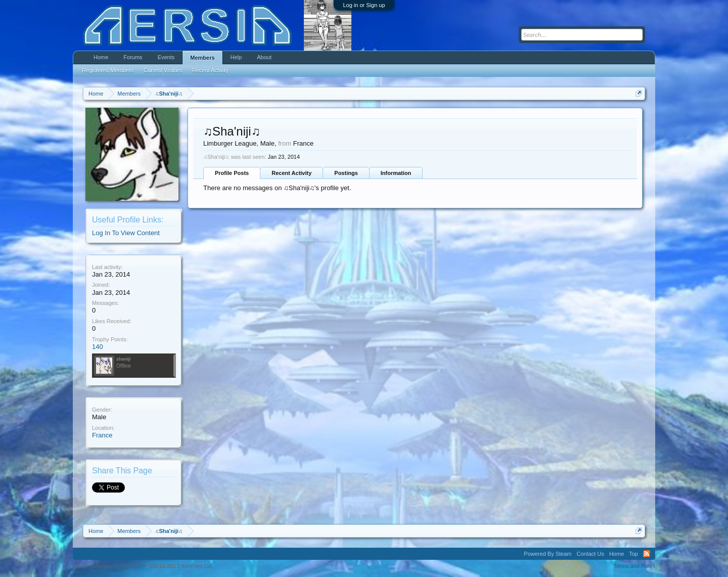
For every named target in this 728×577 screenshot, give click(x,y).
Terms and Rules (634, 566)
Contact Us (590, 554)
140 (98, 347)
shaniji (124, 359)
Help (236, 57)
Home (101, 57)
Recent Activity (291, 173)
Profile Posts (232, 173)
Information (396, 173)
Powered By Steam (548, 554)
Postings (346, 173)
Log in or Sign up (364, 5)
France (102, 435)
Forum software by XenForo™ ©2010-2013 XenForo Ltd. (143, 566)
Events (166, 57)
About (264, 57)
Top (633, 554)
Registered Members (108, 70)
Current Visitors (163, 70)
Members (202, 58)
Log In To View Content (126, 233)
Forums (133, 57)
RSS (647, 554)
